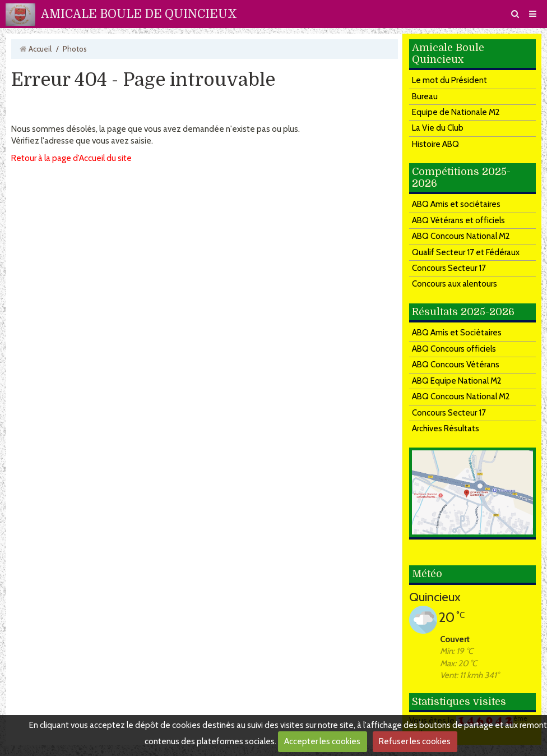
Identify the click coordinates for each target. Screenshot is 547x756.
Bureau (425, 96)
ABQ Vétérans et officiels (458, 220)
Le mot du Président (449, 80)
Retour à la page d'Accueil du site (71, 158)
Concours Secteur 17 (449, 268)
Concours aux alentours (455, 284)
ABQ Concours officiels (454, 349)
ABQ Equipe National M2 (457, 381)
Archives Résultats (446, 428)
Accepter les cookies (322, 741)
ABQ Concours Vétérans (456, 365)
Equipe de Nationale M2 (456, 112)
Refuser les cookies (415, 741)
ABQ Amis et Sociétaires (457, 333)
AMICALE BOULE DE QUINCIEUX (139, 14)
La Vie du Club (438, 128)
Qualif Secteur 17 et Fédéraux (466, 252)
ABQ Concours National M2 (461, 236)
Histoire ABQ (435, 144)
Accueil (40, 49)
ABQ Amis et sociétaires (456, 204)
